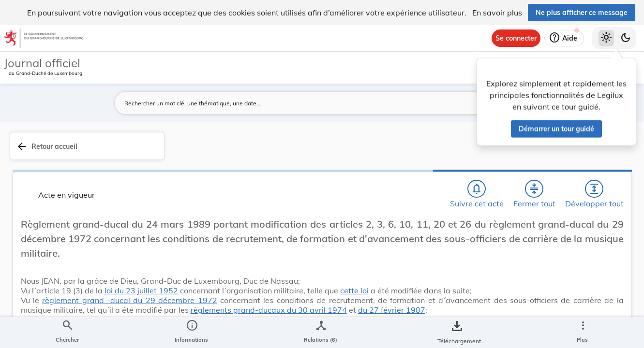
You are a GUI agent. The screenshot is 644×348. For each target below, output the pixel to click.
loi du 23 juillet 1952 (304, 294)
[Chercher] (343, 151)
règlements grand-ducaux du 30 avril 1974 (273, 343)
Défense (490, 284)
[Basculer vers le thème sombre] (626, 38)
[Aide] (564, 38)
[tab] (606, 157)
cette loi (263, 304)
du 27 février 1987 (396, 343)
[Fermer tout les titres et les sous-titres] (399, 151)
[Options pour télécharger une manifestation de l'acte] (606, 280)
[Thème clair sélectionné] (606, 38)
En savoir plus (497, 13)
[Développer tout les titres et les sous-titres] (426, 151)
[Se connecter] (516, 38)
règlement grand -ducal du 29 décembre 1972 (292, 314)
